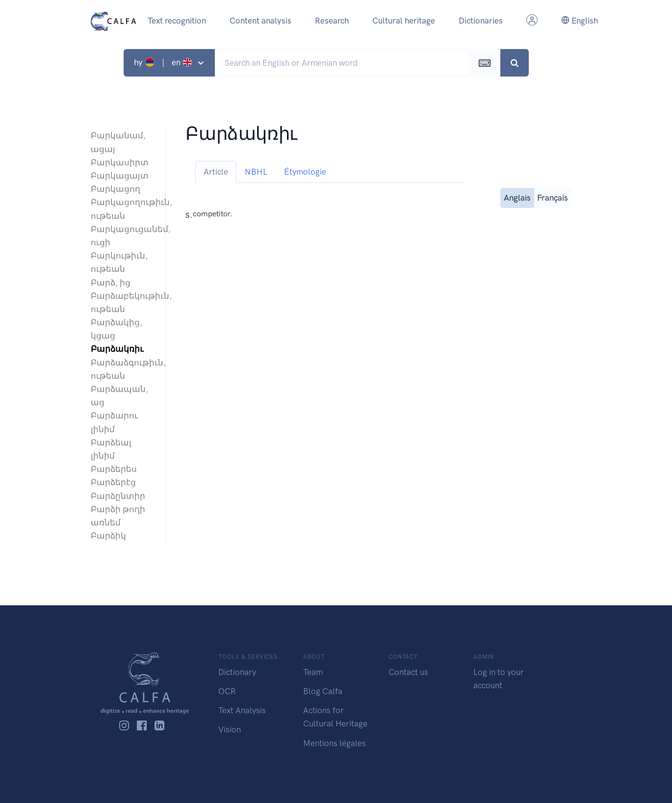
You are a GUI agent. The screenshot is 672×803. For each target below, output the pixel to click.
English (580, 21)
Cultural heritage (404, 21)
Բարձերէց (113, 482)
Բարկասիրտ (120, 162)
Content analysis (260, 21)
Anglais (517, 197)
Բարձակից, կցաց (116, 329)
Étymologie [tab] (305, 172)
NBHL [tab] (256, 172)
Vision (230, 729)
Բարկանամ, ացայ (118, 142)
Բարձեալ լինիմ (111, 449)
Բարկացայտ (120, 176)
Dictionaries (481, 21)
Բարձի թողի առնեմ (118, 516)
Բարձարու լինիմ (114, 422)
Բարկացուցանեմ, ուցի (123, 236)
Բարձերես (114, 469)
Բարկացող (116, 189)
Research (332, 21)
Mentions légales (335, 743)
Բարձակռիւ (117, 349)
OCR (227, 691)
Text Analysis (242, 710)
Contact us (408, 672)
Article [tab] (216, 172)
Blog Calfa (323, 691)
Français (553, 197)
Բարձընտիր (118, 496)
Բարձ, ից (111, 283)
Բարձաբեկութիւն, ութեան (123, 302)
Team (313, 672)
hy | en (164, 62)
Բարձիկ (108, 536)
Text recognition (177, 21)
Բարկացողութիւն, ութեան (123, 209)
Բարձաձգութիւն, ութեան (123, 369)
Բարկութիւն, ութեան (119, 262)
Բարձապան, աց (119, 396)
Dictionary (237, 672)
